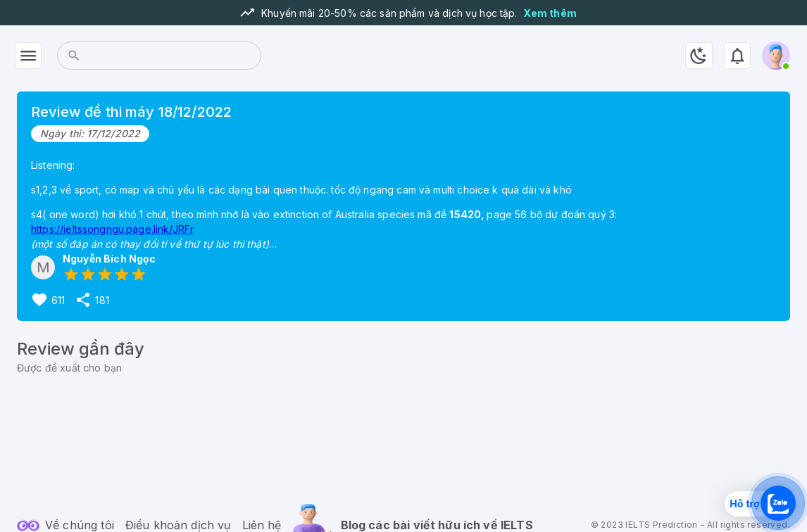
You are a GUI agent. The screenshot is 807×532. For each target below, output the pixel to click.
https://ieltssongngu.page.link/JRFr (112, 229)
